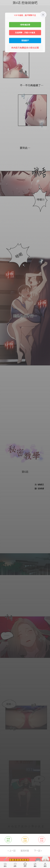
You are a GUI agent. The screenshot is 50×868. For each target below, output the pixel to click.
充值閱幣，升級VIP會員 (25, 33)
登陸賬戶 (25, 41)
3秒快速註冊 (25, 25)
